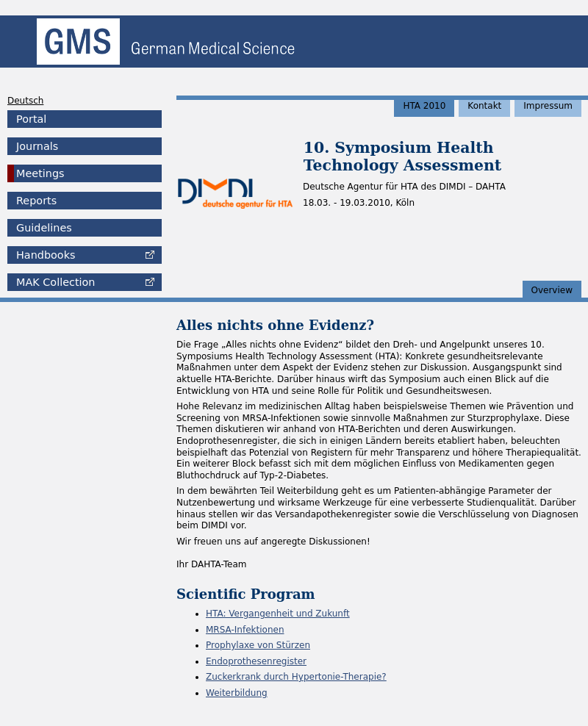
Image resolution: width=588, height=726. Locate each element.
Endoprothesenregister (256, 661)
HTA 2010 (424, 106)
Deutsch (25, 101)
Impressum (548, 106)
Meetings (40, 173)
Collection (55, 282)
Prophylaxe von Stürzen (258, 645)
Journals (37, 146)
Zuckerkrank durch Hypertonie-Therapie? (296, 677)
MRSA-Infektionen (245, 630)
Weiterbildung (237, 693)
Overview (552, 290)
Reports (36, 201)
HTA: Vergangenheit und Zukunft (278, 614)
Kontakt (484, 106)
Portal (31, 119)
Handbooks (46, 255)
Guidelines (44, 228)
